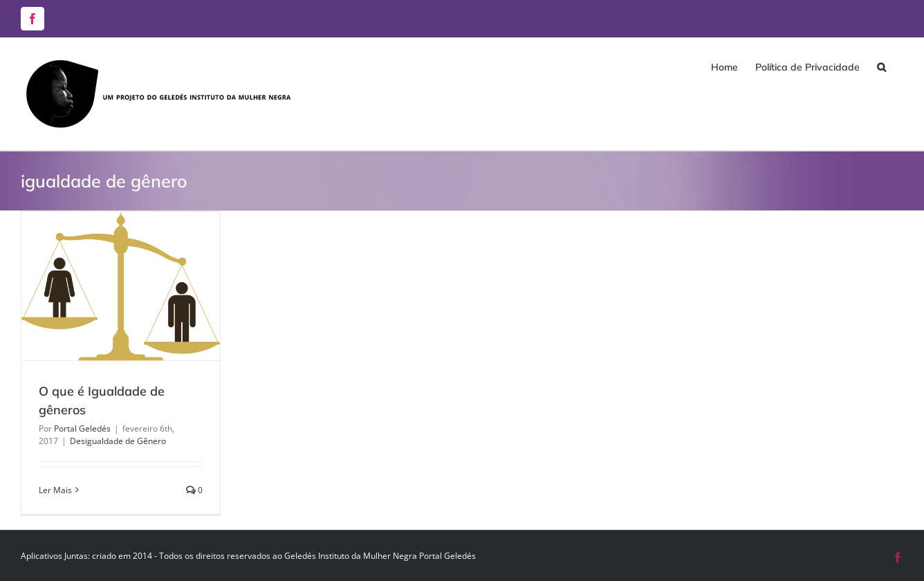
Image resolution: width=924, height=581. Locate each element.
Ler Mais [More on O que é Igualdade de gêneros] (55, 490)
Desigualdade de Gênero (118, 441)
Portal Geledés (82, 428)
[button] (881, 67)
